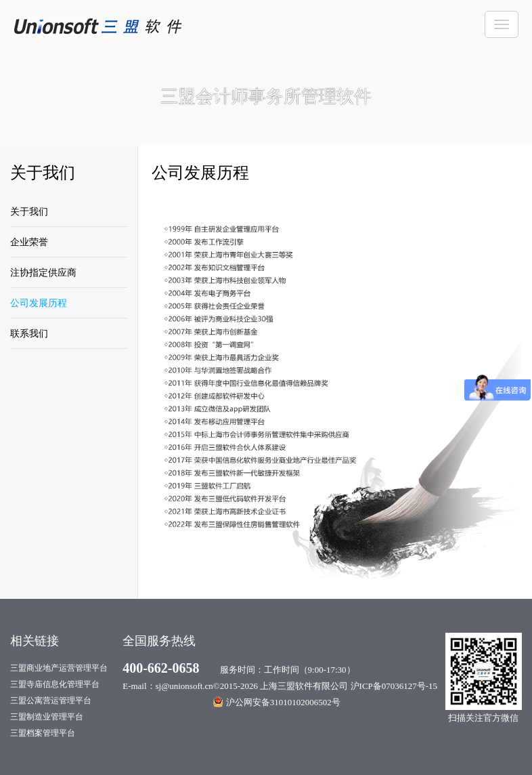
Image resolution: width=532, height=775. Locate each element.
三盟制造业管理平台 (47, 717)
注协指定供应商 (43, 273)
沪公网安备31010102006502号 (277, 702)
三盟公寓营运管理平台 (51, 700)
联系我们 (29, 334)
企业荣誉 (29, 242)
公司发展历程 (39, 303)
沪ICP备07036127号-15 (394, 686)
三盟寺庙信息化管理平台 (55, 684)
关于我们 (29, 212)
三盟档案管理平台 (43, 733)
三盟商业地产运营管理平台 (59, 668)
